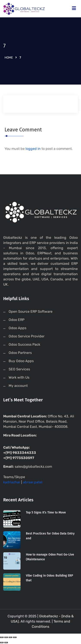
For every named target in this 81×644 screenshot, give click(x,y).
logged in (33, 149)
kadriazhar (12, 482)
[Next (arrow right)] (6, 642)
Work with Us (19, 377)
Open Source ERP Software (31, 311)
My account (18, 386)
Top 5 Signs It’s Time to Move (46, 512)
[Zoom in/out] (15, 637)
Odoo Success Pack (24, 344)
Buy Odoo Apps (21, 361)
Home (9, 58)
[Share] (6, 637)
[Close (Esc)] (2, 637)
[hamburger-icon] (74, 9)
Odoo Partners (20, 353)
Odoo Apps (17, 328)
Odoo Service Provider (27, 336)
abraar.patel (33, 482)
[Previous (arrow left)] (2, 642)
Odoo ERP (17, 320)
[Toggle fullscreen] (10, 637)
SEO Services (19, 369)
